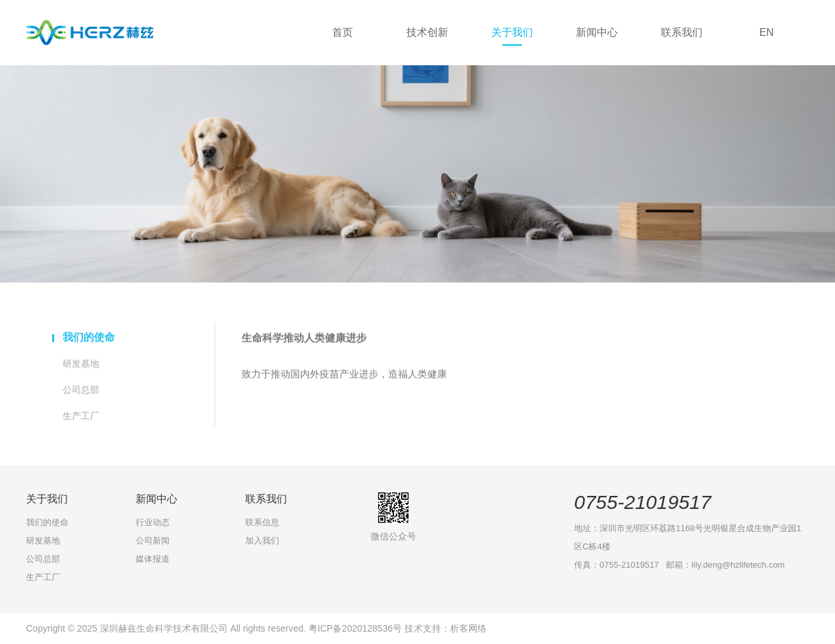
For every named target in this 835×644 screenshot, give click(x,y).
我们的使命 (89, 340)
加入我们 (262, 541)
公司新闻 (153, 541)
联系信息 (262, 522)
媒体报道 (153, 559)
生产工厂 (81, 418)
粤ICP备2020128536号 (357, 628)
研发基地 (81, 366)
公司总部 (81, 392)
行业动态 (153, 522)
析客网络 (468, 628)
